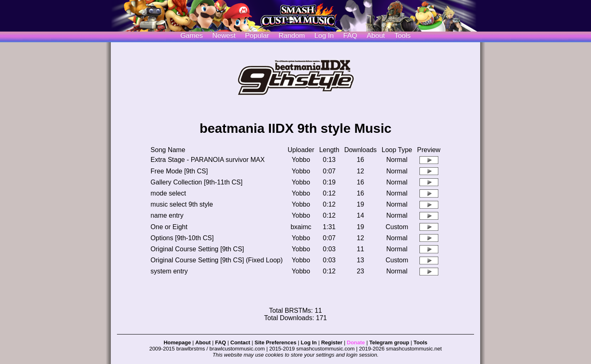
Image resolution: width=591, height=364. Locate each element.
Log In (309, 342)
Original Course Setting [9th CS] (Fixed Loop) (217, 260)
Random (292, 35)
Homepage (177, 342)
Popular (257, 35)
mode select (168, 193)
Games (191, 35)
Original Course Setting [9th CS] (197, 249)
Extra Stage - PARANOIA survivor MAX (208, 160)
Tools (403, 35)
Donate (356, 342)
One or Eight (169, 227)
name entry (167, 215)
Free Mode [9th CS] (179, 171)
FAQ (350, 35)
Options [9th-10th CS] (182, 238)
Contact (240, 342)
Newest (224, 35)
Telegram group (389, 342)
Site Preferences (275, 342)
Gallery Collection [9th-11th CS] (197, 182)
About (376, 35)
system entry (169, 271)
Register (332, 342)
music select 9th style (182, 204)
